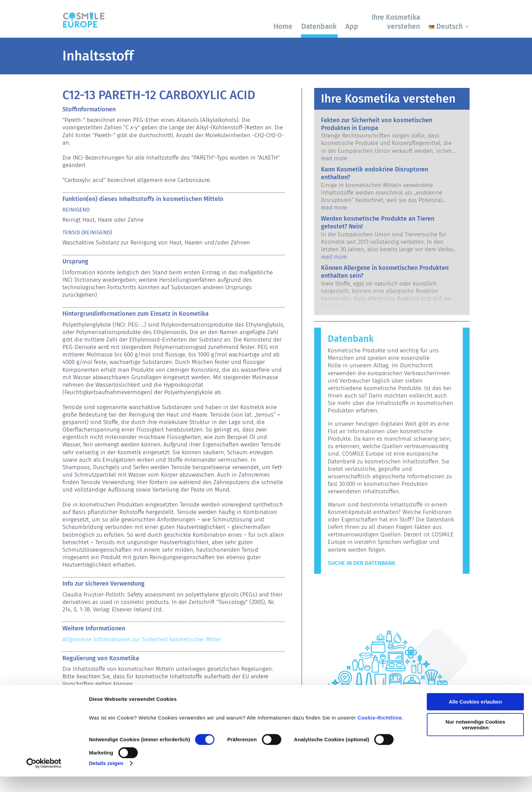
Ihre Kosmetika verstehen (396, 22)
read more (334, 158)
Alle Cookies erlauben (476, 717)
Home (283, 26)
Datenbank (319, 26)
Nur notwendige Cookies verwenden (475, 740)
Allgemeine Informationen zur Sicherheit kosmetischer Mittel (142, 639)
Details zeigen (106, 779)
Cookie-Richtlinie (380, 733)
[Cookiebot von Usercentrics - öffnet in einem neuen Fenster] (44, 779)
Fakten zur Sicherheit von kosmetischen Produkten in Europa (377, 124)
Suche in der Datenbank (362, 563)
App (352, 26)
